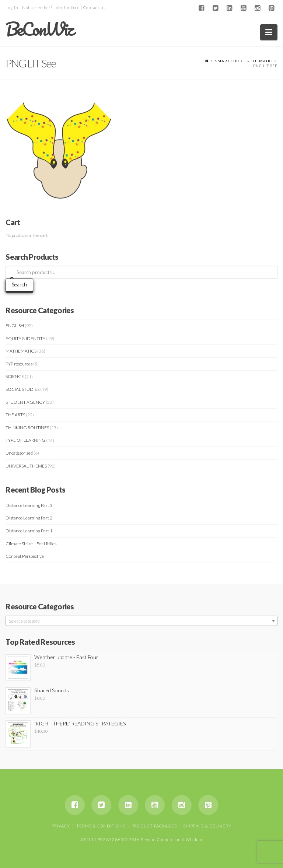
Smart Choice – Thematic (244, 61)
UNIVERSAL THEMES (26, 466)
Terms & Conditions (101, 826)
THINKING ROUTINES (27, 428)
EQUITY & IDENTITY (25, 338)
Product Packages (154, 826)
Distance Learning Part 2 (29, 518)
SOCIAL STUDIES (22, 389)
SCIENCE (15, 376)
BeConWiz (39, 29)
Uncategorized (19, 453)
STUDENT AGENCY (25, 402)
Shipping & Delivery (207, 826)
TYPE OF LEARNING (25, 440)
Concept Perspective (25, 556)
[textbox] (141, 621)
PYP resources (19, 364)
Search (19, 284)
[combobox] (141, 621)
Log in (12, 8)
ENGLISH (15, 325)
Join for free (67, 8)
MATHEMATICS (21, 351)
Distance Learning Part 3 (29, 505)
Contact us (95, 8)
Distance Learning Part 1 (29, 531)
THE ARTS (15, 415)
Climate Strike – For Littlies (31, 544)
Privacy (61, 826)
